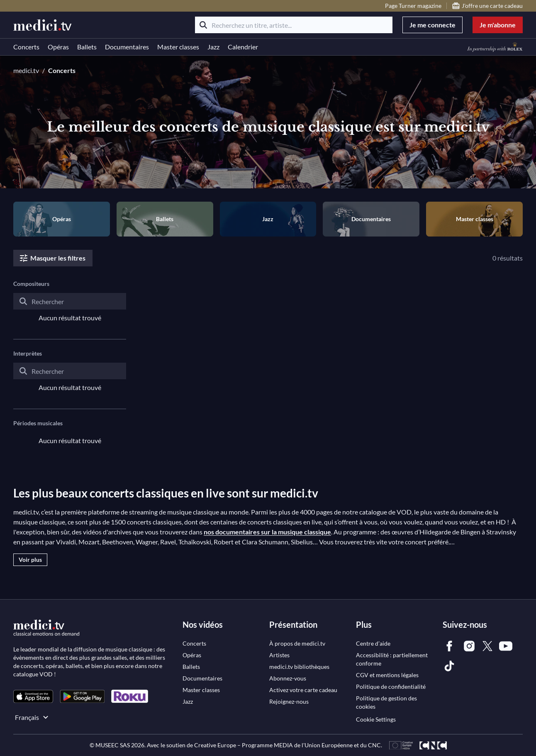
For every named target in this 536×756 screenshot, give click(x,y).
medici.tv (26, 70)
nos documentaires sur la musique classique (267, 532)
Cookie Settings (376, 719)
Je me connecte (432, 25)
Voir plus (30, 560)
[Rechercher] (203, 25)
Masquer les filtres (52, 258)
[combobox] (70, 308)
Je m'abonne (498, 25)
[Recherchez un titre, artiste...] (294, 25)
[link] (33, 696)
